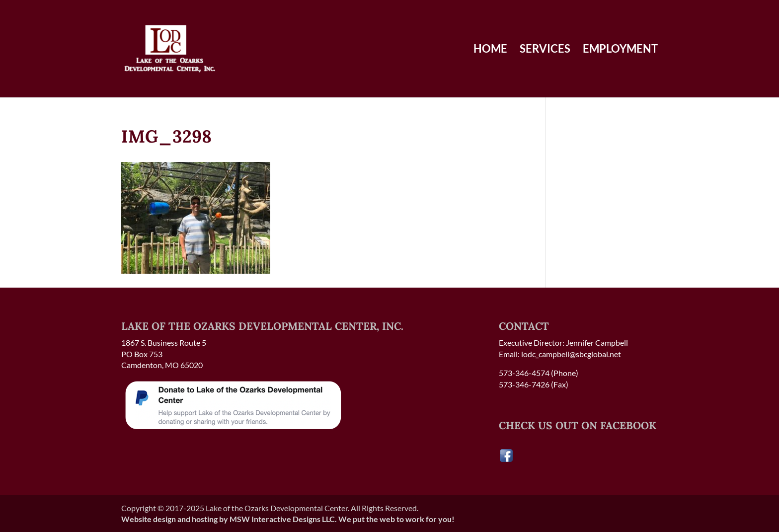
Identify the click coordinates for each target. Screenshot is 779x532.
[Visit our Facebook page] (506, 460)
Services (545, 50)
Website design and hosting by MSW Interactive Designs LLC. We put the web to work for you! (288, 519)
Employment (620, 50)
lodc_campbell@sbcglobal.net (571, 354)
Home (490, 50)
